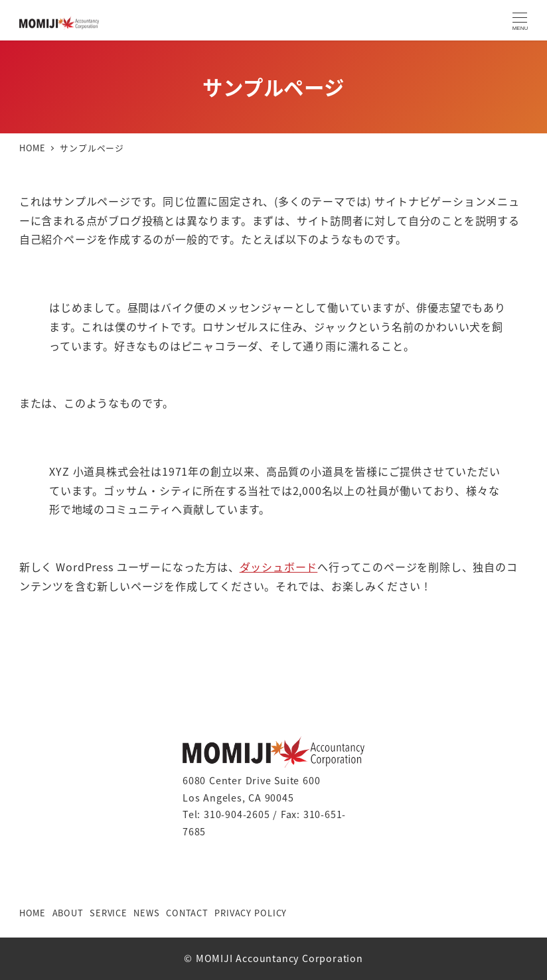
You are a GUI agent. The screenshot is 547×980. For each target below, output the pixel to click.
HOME (33, 913)
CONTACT (187, 913)
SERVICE (109, 913)
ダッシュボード (279, 567)
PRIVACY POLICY (251, 913)
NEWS (146, 913)
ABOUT (68, 913)
